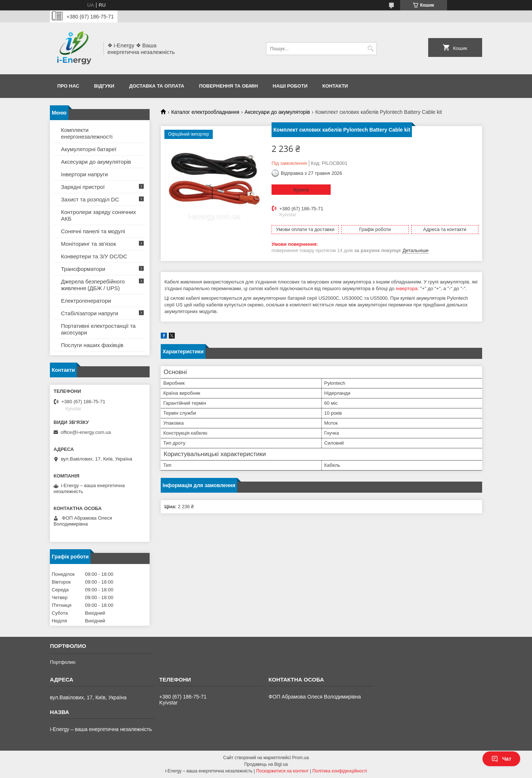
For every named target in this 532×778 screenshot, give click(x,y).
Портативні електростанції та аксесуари (98, 329)
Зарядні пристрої (83, 187)
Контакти (335, 86)
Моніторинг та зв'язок (88, 244)
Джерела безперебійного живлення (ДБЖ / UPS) (93, 285)
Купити (301, 190)
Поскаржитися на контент (282, 771)
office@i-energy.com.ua (86, 432)
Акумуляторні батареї (89, 149)
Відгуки (104, 86)
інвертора (407, 288)
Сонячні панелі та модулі (93, 231)
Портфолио (63, 662)
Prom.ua (301, 758)
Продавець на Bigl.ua (266, 764)
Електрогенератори (86, 301)
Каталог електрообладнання (205, 112)
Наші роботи (290, 86)
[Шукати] (370, 49)
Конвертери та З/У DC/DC (94, 256)
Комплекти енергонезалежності (87, 133)
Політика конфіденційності (340, 771)
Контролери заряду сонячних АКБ (98, 215)
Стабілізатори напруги (90, 313)
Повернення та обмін (229, 86)
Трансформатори (83, 269)
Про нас (68, 86)
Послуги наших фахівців (92, 345)
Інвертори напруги (84, 174)
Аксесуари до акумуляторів (277, 112)
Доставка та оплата (156, 86)
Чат (501, 759)
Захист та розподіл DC (90, 199)
